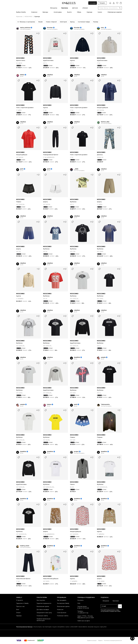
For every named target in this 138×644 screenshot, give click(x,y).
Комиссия (60, 610)
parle (22, 169)
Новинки (34, 12)
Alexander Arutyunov (94, 627)
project (76, 452)
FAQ (79, 603)
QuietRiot (77, 357)
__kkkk (76, 169)
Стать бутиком (62, 613)
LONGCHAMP (74, 627)
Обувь (79, 12)
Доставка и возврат (43, 610)
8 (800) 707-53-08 (83, 608)
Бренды (45, 12)
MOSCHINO (28, 17)
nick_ (103, 28)
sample (103, 357)
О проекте (20, 600)
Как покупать (41, 600)
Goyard (54, 627)
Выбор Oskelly (21, 12)
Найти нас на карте (84, 621)
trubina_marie (25, 546)
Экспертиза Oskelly (63, 603)
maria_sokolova (25, 28)
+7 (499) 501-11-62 (83, 613)
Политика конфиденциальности (113, 641)
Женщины (54, 8)
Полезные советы (42, 616)
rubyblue (50, 75)
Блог (18, 610)
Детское (75, 8)
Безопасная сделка (43, 606)
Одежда (89, 12)
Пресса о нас (20, 606)
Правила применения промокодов (43, 620)
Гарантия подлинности (44, 603)
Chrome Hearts (37, 627)
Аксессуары (58, 12)
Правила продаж (92, 641)
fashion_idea (105, 122)
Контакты (80, 600)
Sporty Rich (103, 627)
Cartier (67, 627)
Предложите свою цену (44, 613)
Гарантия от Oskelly (22, 603)
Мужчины (65, 8)
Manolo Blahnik (83, 627)
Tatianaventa (105, 404)
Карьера (19, 616)
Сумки (100, 12)
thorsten (50, 28)
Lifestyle (85, 8)
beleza (22, 75)
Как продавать (62, 600)
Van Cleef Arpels (47, 627)
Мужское (19, 17)
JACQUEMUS (61, 627)
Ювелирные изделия (115, 12)
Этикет (18, 613)
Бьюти (69, 12)
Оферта (100, 641)
